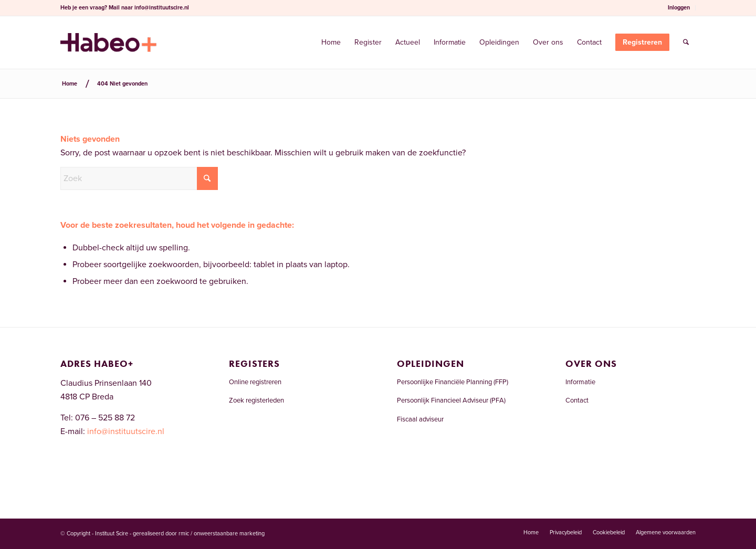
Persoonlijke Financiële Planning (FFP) (453, 382)
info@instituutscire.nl (162, 8)
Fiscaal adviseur (420, 419)
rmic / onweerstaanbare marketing (222, 534)
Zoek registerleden (256, 400)
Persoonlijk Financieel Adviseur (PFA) (451, 400)
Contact (577, 400)
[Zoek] (686, 43)
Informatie (580, 382)
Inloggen (679, 8)
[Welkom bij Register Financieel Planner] (108, 43)
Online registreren (255, 382)
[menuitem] (679, 8)
